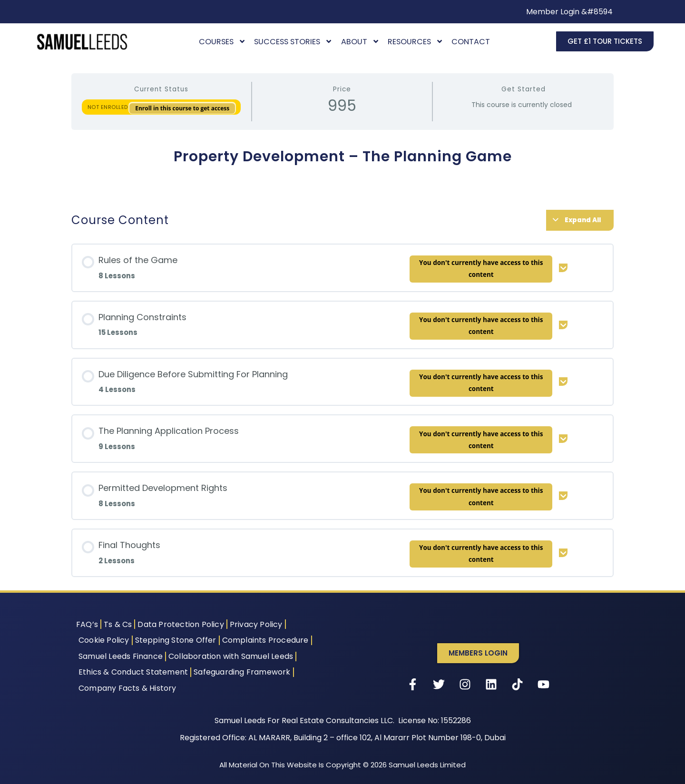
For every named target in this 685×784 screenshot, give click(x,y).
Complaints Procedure (265, 640)
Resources (416, 42)
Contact (471, 42)
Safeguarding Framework (242, 672)
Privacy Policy (256, 624)
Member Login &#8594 (569, 12)
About (360, 42)
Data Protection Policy (181, 624)
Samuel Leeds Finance (121, 656)
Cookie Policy (104, 640)
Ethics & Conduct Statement (133, 672)
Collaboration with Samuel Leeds (231, 656)
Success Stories (293, 42)
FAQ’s (87, 624)
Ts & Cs (118, 624)
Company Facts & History (127, 688)
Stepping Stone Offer (176, 640)
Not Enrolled (109, 107)
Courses (222, 42)
